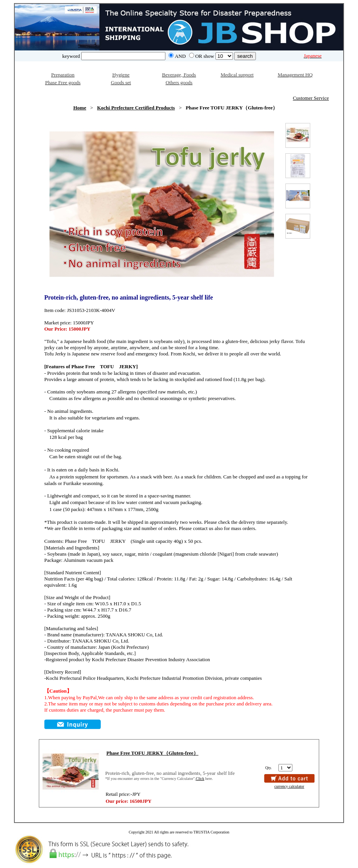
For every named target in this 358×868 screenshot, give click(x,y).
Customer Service (311, 98)
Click (200, 779)
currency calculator (289, 786)
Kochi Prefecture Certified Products (136, 108)
